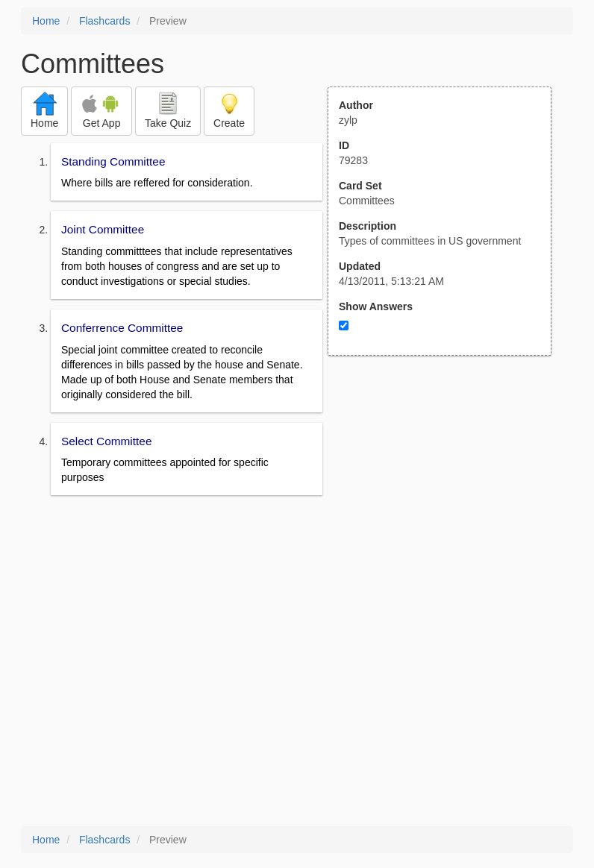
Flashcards (104, 21)
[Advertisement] (448, 502)
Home (46, 21)
